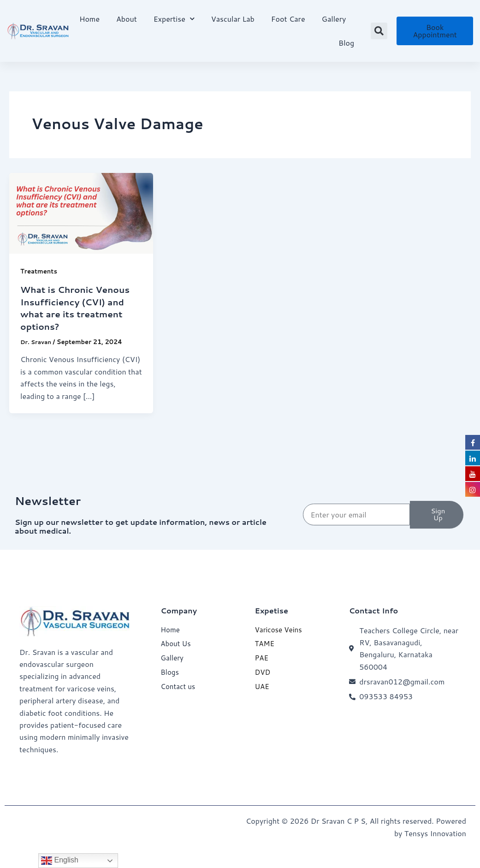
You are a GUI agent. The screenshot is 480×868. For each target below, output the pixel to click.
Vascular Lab (233, 19)
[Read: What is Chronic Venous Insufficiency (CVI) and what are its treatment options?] (81, 212)
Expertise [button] (174, 19)
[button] (379, 31)
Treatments (40, 271)
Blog (346, 43)
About (127, 19)
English (60, 861)
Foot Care (288, 19)
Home (89, 19)
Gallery (334, 19)
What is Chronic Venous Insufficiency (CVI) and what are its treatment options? (78, 308)
